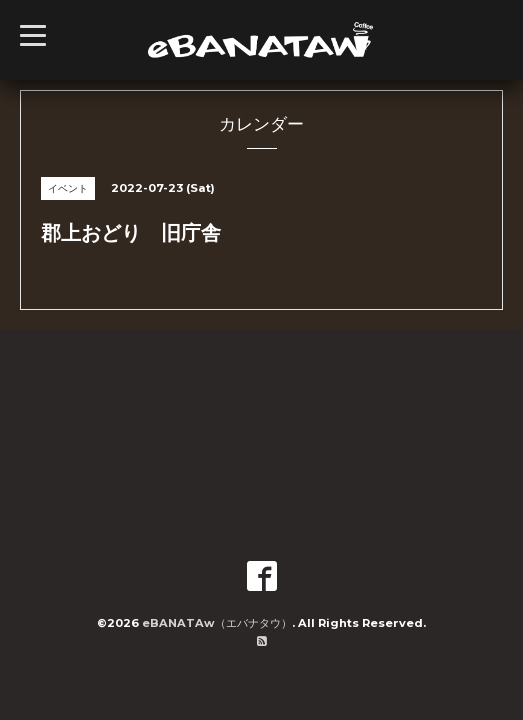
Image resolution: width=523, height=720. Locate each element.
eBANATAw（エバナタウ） (217, 623)
